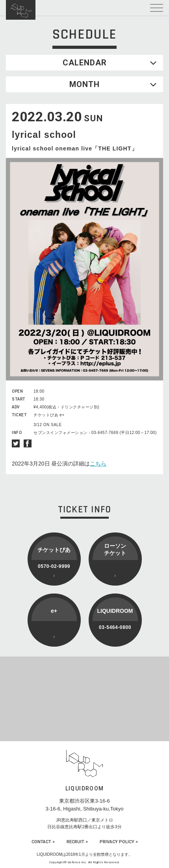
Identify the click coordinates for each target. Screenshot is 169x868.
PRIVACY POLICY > (119, 842)
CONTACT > (43, 842)
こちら (98, 464)
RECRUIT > (77, 842)
